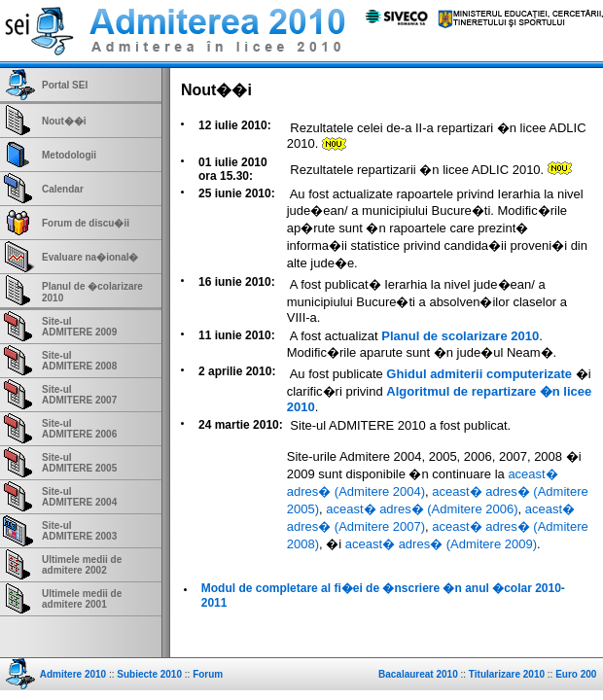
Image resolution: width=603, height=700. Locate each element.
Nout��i (64, 121)
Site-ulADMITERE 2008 (79, 361)
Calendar (63, 189)
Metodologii (69, 155)
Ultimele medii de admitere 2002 (82, 565)
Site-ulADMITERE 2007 (79, 395)
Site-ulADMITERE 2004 (79, 497)
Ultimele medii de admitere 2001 (82, 599)
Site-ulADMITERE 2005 (79, 463)
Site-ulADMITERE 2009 (79, 327)
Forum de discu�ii (86, 223)
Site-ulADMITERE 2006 (79, 429)
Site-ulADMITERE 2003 (79, 531)
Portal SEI (65, 85)
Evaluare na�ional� (90, 257)
